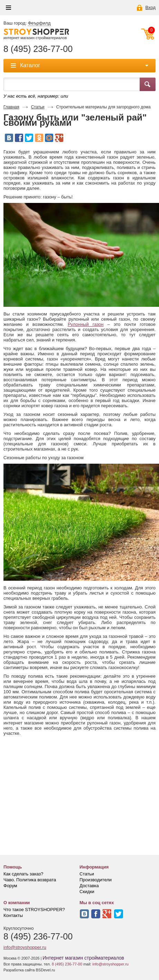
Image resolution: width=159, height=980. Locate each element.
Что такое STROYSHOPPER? (34, 910)
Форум (10, 886)
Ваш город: (27, 23)
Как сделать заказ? (23, 874)
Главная (11, 107)
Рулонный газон (86, 324)
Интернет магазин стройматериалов (83, 958)
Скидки (87, 892)
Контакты (13, 915)
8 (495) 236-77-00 (38, 49)
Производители (96, 880)
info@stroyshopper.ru (25, 947)
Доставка (89, 886)
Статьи (38, 107)
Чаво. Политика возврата (30, 880)
